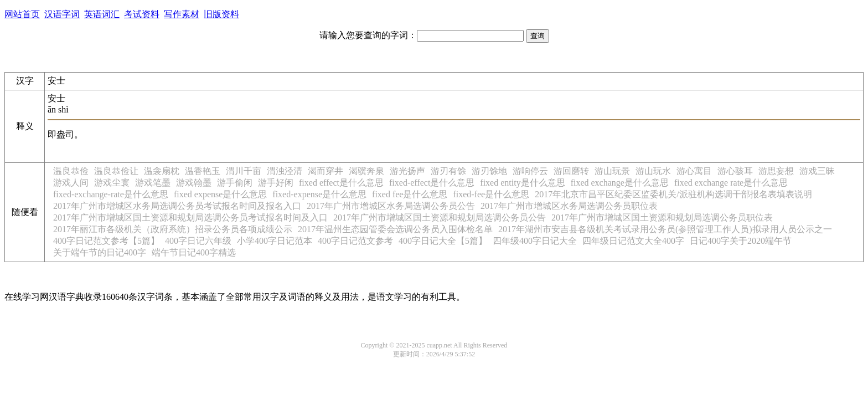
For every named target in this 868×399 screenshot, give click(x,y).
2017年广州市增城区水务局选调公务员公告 (391, 206)
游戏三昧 (817, 171)
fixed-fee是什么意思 (491, 194)
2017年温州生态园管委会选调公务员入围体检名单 (395, 229)
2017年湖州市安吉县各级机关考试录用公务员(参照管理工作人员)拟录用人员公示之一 (665, 229)
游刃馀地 (489, 171)
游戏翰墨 (194, 183)
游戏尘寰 (112, 183)
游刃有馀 (448, 171)
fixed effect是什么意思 (341, 183)
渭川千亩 (244, 171)
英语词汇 (102, 14)
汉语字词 (62, 14)
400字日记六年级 (198, 241)
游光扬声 (407, 171)
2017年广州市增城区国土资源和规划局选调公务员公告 (440, 218)
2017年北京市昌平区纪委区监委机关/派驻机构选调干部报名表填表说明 (673, 194)
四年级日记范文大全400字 (633, 241)
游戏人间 (71, 183)
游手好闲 (276, 183)
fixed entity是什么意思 (522, 183)
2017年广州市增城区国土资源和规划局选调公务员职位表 (662, 218)
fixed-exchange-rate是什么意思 (111, 194)
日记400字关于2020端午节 (741, 241)
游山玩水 (653, 171)
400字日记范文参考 (355, 241)
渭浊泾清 (285, 171)
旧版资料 (221, 14)
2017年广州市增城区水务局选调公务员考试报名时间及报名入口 (177, 206)
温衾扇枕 (162, 171)
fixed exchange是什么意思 (620, 183)
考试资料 (142, 14)
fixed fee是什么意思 (410, 194)
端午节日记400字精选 (194, 252)
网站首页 (22, 14)
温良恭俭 (71, 171)
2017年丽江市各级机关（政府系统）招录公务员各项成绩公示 (173, 229)
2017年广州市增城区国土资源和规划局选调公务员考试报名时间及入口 (190, 218)
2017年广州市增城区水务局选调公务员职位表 (569, 206)
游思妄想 (776, 171)
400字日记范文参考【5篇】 (106, 241)
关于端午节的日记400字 (100, 252)
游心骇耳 (735, 171)
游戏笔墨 (153, 183)
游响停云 (530, 171)
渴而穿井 (325, 171)
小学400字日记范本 (275, 241)
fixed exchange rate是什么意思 (731, 183)
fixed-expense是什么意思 (319, 194)
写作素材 (182, 14)
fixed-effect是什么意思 (432, 183)
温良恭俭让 (116, 171)
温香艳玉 (203, 171)
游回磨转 (571, 171)
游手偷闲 (235, 183)
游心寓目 (694, 171)
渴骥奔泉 (366, 171)
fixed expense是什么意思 (220, 194)
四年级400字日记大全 (535, 241)
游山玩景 (612, 171)
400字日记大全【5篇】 (443, 241)
